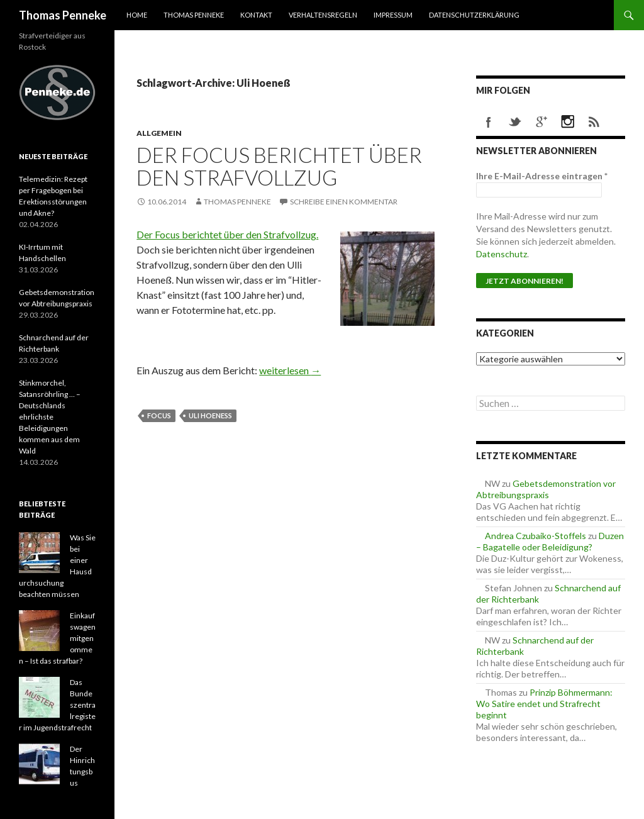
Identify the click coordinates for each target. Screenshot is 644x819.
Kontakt (256, 15)
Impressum (393, 15)
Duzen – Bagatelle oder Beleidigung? (550, 541)
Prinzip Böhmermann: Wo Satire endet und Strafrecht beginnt (544, 704)
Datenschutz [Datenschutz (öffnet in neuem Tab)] (502, 254)
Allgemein (159, 133)
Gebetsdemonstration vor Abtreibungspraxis (546, 489)
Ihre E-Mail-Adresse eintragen (542, 176)
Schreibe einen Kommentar (344, 202)
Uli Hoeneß (210, 415)
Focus (159, 415)
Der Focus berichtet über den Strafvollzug (279, 166)
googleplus (541, 122)
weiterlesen (290, 370)
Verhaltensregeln (323, 15)
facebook (489, 122)
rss (594, 122)
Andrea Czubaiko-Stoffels (536, 536)
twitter (515, 122)
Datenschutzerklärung (474, 15)
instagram (568, 122)
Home (137, 15)
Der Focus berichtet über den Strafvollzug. (227, 234)
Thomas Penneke (63, 15)
